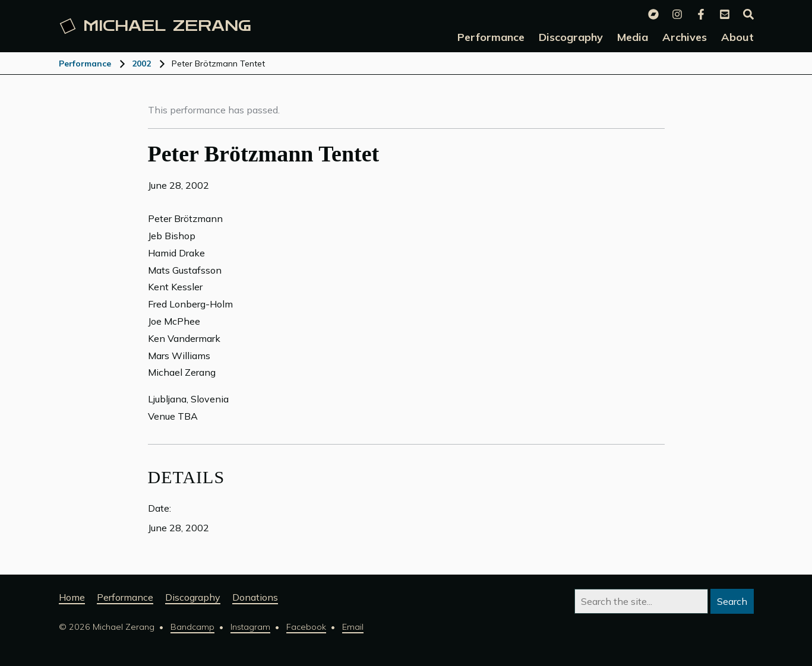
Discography (193, 597)
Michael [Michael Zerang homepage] (155, 26)
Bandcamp (192, 627)
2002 (141, 64)
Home (72, 597)
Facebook (306, 627)
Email (353, 627)
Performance (85, 64)
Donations (255, 597)
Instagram (250, 627)
